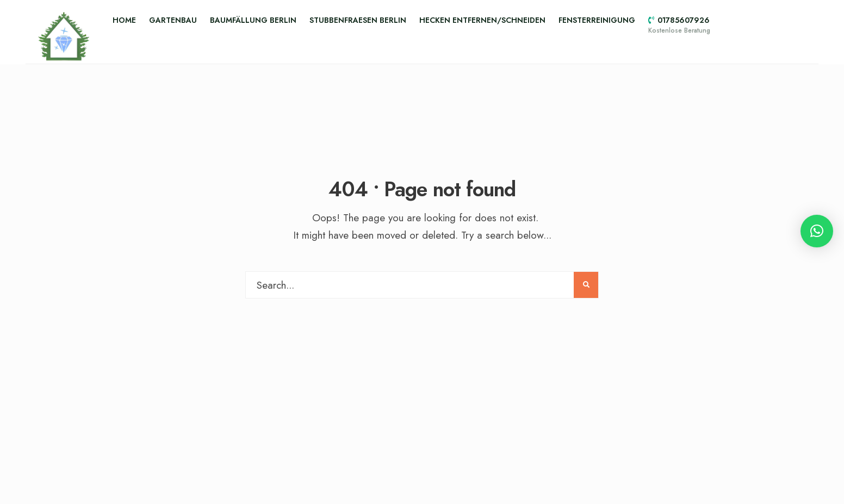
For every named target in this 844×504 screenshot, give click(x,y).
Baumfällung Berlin (253, 20)
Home (124, 20)
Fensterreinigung (597, 20)
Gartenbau (173, 20)
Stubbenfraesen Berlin (358, 20)
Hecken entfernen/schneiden (482, 20)
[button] (817, 231)
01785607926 (679, 25)
